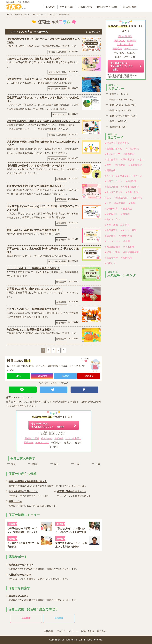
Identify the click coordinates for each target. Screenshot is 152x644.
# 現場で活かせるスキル (117, 143)
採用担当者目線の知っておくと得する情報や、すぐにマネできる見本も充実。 (48, 483)
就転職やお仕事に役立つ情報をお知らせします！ (33, 503)
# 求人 (141, 160)
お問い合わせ (87, 631)
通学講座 (26, 618)
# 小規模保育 (111, 209)
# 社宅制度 (129, 247)
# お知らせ (110, 263)
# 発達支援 (127, 209)
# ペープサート (112, 241)
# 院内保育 (127, 258)
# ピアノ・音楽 (129, 230)
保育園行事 (61, 179)
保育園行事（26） (119, 127)
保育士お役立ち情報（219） (124, 116)
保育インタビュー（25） (122, 100)
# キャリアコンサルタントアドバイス (124, 176)
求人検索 (50, 7)
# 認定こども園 (112, 252)
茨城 (98, 464)
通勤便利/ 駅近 (32, 438)
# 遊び (108, 165)
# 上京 (108, 203)
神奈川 (35, 464)
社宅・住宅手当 (73, 438)
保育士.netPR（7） (119, 121)
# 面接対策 (120, 203)
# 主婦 (127, 241)
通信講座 (59, 618)
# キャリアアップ (114, 192)
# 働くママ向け (112, 219)
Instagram (42, 376)
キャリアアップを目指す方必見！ (74, 493)
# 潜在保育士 (111, 214)
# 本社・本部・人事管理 (117, 225)
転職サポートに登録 (107, 7)
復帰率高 (59, 438)
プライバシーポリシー (67, 631)
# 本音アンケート (114, 181)
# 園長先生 (110, 170)
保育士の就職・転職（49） (123, 105)
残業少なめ (47, 438)
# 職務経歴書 (125, 236)
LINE (19, 376)
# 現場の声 (129, 154)
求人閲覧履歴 (129, 7)
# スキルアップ (112, 154)
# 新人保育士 (111, 160)
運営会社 (102, 631)
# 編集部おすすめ (114, 149)
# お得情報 (136, 198)
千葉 (77, 464)
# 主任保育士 (111, 230)
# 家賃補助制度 (112, 247)
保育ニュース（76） (120, 94)
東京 (13, 464)
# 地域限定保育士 (132, 252)
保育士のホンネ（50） (121, 110)
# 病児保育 (110, 236)
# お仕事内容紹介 (130, 187)
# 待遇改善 (120, 165)
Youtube (89, 376)
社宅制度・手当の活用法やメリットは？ (29, 493)
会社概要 (48, 631)
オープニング (42, 443)
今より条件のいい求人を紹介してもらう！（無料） (48, 425)
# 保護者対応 (121, 198)
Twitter (65, 376)
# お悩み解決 (132, 149)
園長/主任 (29, 443)
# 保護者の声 (111, 258)
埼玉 (57, 464)
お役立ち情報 (85, 7)
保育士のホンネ (59, 114)
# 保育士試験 (132, 192)
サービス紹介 (66, 7)
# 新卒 (132, 203)
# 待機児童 (131, 181)
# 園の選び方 (128, 160)
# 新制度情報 (135, 165)
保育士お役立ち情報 (57, 52)
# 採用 (108, 198)
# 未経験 (125, 214)
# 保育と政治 (111, 187)
